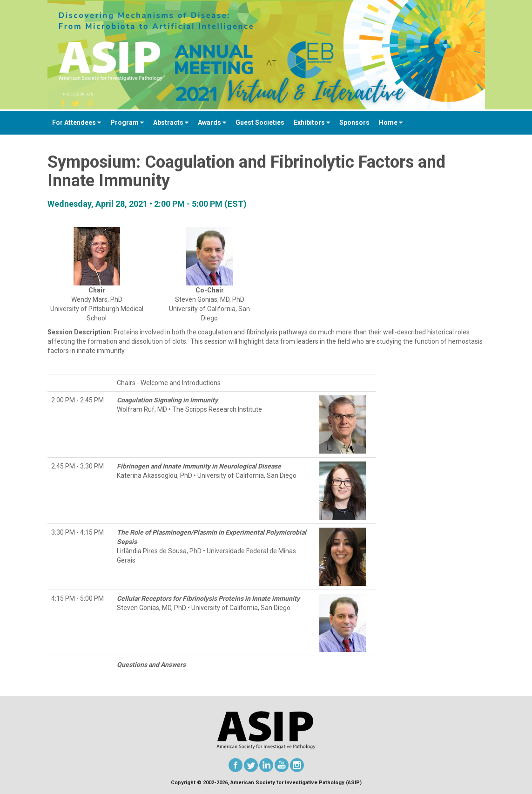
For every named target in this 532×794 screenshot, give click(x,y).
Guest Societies (260, 122)
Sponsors (354, 122)
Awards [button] (212, 122)
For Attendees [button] (77, 122)
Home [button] (391, 122)
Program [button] (127, 122)
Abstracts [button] (171, 122)
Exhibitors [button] (312, 122)
